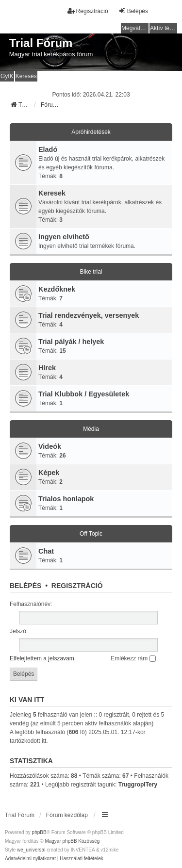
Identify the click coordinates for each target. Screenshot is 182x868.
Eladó (48, 149)
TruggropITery (138, 785)
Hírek (47, 368)
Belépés (25, 586)
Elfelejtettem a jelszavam (42, 658)
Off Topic (91, 534)
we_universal (31, 850)
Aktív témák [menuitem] (164, 28)
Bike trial (91, 272)
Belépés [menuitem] (133, 11)
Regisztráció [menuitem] (88, 11)
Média (91, 429)
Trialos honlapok (66, 499)
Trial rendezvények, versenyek (89, 315)
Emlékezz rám (133, 658)
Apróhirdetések (91, 132)
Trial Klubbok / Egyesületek (84, 394)
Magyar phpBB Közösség (72, 841)
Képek (49, 473)
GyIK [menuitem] (7, 76)
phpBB (39, 832)
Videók (50, 446)
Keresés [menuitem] (26, 76)
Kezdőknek (57, 289)
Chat (46, 551)
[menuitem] (30, 859)
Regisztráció (77, 586)
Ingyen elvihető (64, 237)
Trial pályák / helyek (71, 342)
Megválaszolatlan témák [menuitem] (135, 28)
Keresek (52, 193)
